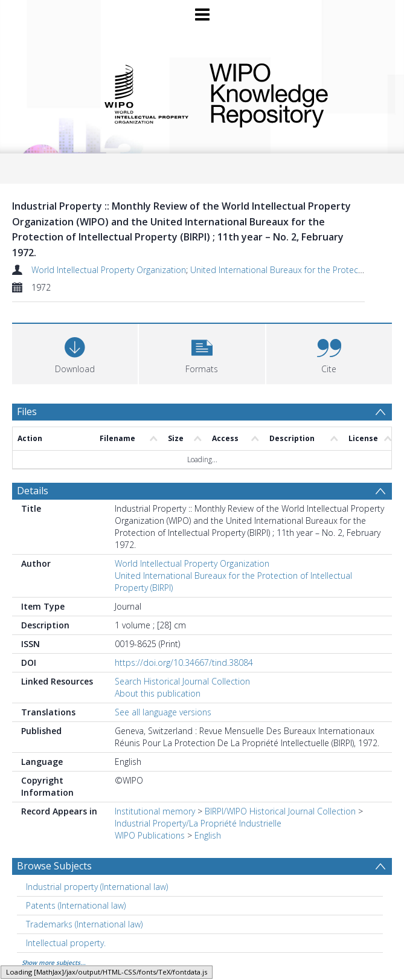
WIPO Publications (150, 835)
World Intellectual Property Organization (109, 270)
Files (27, 411)
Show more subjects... (54, 962)
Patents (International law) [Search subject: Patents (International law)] (76, 905)
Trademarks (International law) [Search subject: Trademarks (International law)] (84, 924)
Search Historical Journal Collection (182, 681)
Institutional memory (155, 811)
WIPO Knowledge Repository (293, 93)
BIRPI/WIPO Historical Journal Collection (280, 811)
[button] (202, 353)
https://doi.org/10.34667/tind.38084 (184, 662)
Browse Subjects (54, 866)
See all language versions (163, 712)
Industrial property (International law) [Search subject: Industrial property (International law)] (97, 887)
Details (33, 491)
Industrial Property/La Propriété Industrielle (198, 823)
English (208, 835)
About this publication (158, 693)
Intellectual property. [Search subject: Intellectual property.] (66, 943)
